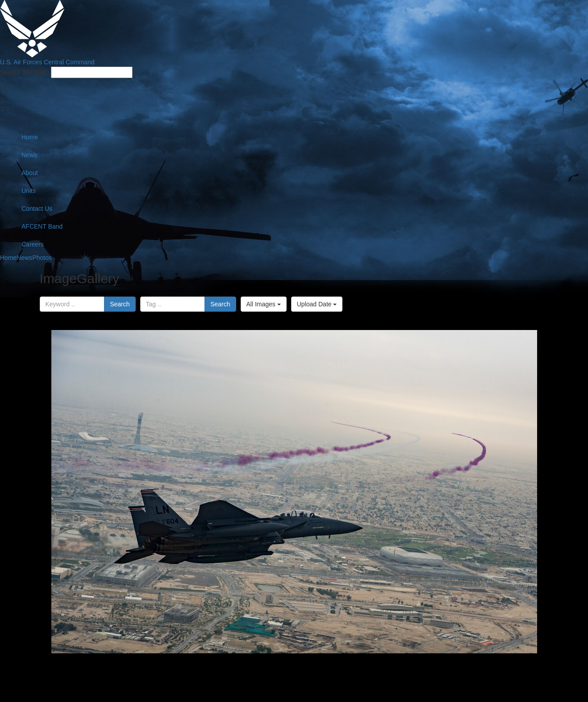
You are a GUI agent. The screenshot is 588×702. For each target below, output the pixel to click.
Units (29, 191)
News (29, 155)
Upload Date (317, 304)
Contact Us (37, 209)
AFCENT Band (42, 226)
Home (30, 137)
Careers (33, 244)
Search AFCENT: (25, 72)
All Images (264, 304)
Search (120, 304)
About (30, 173)
